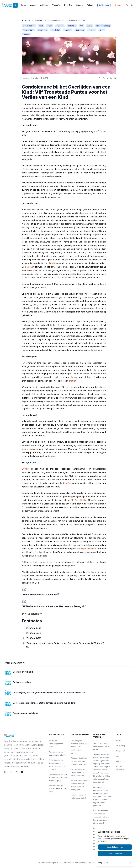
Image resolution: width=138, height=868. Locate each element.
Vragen (33, 5)
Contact (80, 5)
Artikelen (44, 5)
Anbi (117, 756)
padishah (80, 30)
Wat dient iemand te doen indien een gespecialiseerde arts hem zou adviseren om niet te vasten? (102, 817)
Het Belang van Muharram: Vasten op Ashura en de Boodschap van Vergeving (79, 747)
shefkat (68, 30)
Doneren (118, 5)
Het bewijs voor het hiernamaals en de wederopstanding (78, 772)
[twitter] (17, 772)
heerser (26, 34)
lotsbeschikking (103, 26)
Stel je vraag (104, 5)
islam (102, 30)
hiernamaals (28, 30)
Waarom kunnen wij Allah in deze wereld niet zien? (58, 789)
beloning (72, 26)
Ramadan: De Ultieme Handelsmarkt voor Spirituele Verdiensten (79, 761)
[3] (83, 606)
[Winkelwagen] (127, 5)
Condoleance (29, 26)
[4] (41, 613)
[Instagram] (11, 772)
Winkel (90, 5)
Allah (90, 26)
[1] (99, 131)
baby (50, 26)
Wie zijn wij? (120, 751)
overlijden (43, 30)
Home (23, 5)
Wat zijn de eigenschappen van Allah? (56, 744)
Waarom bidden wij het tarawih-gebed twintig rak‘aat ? (102, 746)
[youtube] (22, 772)
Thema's (56, 5)
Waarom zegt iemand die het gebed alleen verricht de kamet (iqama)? (58, 778)
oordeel (92, 30)
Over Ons (68, 5)
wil (81, 26)
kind (41, 26)
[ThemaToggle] (132, 5)
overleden (56, 30)
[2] (57, 594)
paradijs (60, 26)
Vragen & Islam (57, 863)
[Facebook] (5, 772)
